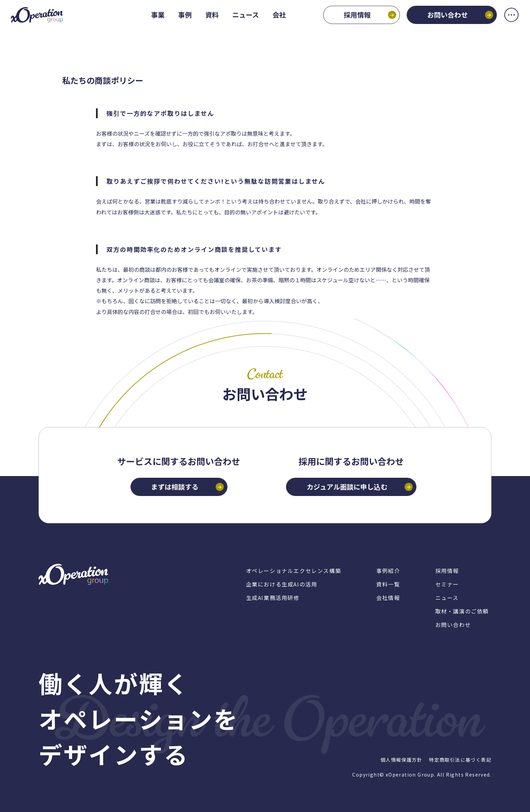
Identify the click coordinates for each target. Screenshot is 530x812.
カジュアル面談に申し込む (347, 487)
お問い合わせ (441, 21)
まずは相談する (175, 487)
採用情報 (351, 21)
